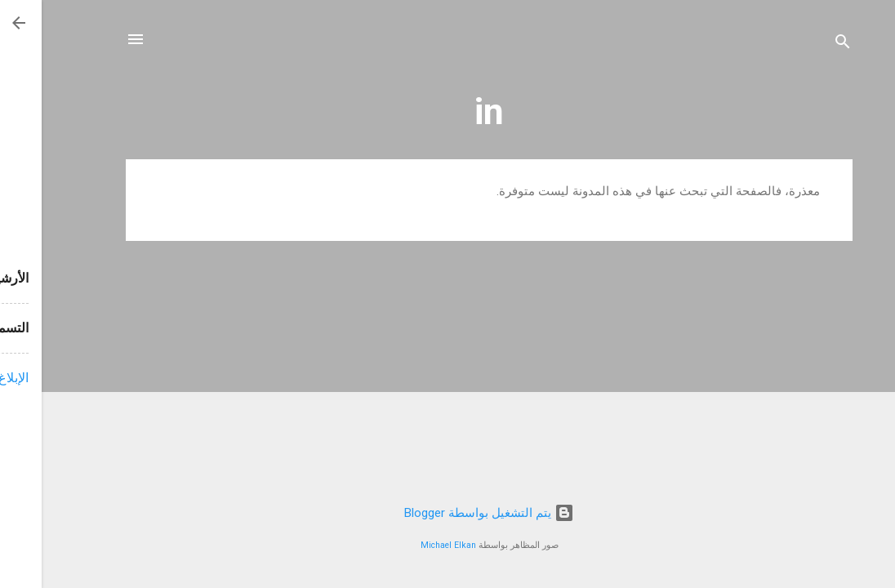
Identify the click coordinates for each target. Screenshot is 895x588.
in (447, 111)
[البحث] (801, 45)
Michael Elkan (407, 545)
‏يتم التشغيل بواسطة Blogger (447, 513)
